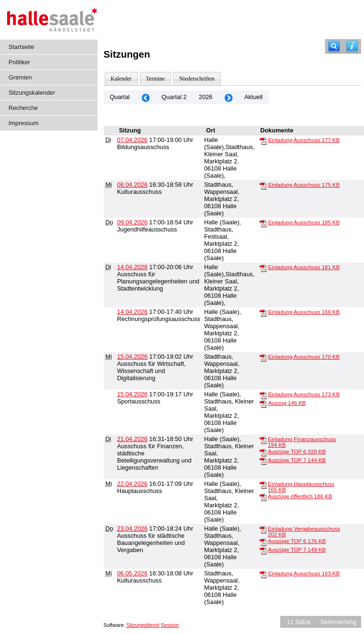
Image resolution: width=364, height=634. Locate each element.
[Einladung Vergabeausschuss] (263, 529)
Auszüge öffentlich (300, 496)
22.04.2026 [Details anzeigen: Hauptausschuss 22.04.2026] (132, 484)
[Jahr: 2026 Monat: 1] (146, 97)
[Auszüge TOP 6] (263, 452)
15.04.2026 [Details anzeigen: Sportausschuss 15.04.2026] (132, 394)
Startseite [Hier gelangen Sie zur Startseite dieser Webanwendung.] (21, 47)
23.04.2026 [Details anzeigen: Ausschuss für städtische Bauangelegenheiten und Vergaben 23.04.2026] (132, 528)
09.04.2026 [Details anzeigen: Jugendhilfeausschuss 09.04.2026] (132, 222)
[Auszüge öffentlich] (263, 497)
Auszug (287, 403)
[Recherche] (334, 46)
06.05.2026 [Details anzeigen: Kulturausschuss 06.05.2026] (132, 573)
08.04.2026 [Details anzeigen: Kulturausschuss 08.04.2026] (132, 185)
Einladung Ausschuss (304, 140)
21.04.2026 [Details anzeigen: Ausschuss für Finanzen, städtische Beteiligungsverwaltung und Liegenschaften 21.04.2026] (132, 439)
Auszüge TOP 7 (297, 460)
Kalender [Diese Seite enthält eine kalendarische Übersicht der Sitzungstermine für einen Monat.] (121, 79)
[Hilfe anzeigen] (352, 46)
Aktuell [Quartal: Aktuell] (253, 97)
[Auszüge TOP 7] (263, 461)
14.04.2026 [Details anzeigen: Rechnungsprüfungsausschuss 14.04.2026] (132, 312)
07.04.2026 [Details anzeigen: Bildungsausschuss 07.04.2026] (132, 140)
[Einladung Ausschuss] (263, 141)
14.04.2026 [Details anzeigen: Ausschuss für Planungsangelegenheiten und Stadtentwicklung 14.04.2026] (132, 267)
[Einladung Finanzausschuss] (263, 440)
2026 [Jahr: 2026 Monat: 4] (206, 97)
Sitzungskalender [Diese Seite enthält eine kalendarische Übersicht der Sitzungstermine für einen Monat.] (32, 93)
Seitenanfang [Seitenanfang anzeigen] (338, 622)
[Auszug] (263, 403)
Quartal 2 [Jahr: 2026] (174, 97)
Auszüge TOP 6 (297, 452)
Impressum (24, 123)
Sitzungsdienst (143, 625)
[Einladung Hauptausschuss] (263, 484)
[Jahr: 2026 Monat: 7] (228, 97)
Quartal (119, 97)
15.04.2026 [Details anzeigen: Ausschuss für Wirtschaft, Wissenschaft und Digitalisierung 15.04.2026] (132, 357)
